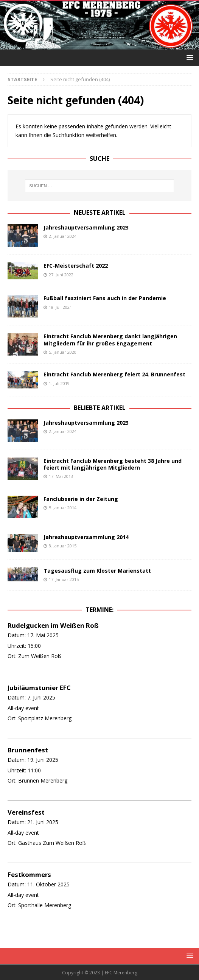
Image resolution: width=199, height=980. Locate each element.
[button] (189, 57)
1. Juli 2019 (59, 383)
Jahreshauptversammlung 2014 (86, 537)
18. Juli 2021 (60, 307)
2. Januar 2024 (63, 236)
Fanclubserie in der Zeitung (81, 499)
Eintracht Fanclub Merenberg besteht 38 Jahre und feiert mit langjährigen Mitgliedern (113, 464)
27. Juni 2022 (61, 275)
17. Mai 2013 (61, 476)
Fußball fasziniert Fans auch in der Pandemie (105, 298)
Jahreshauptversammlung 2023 (86, 227)
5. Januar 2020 (63, 352)
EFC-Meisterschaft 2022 (76, 266)
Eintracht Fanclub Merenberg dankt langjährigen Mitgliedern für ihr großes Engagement (110, 340)
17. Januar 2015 (64, 579)
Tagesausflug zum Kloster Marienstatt (97, 571)
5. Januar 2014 (63, 508)
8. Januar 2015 (63, 546)
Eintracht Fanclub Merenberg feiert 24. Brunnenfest (114, 374)
